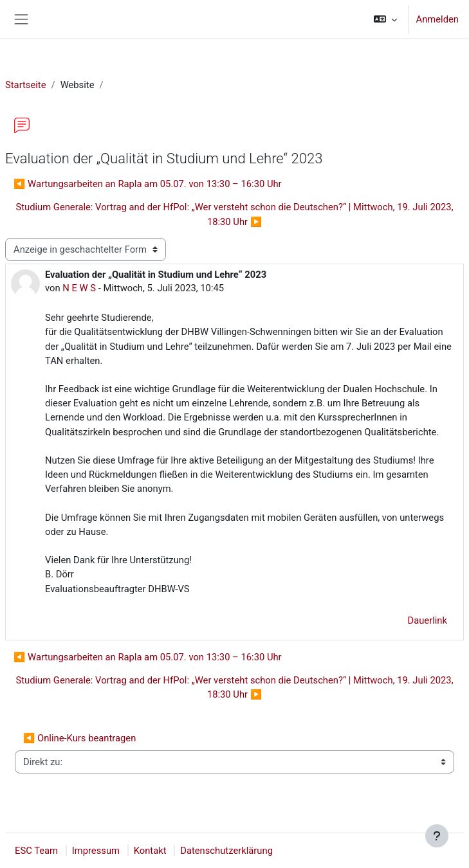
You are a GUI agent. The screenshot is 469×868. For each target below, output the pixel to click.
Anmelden (437, 19)
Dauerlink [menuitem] (427, 620)
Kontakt (150, 851)
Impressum (96, 851)
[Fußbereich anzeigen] (437, 836)
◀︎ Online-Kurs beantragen (79, 738)
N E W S (79, 288)
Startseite (26, 85)
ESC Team (36, 851)
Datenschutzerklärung (226, 851)
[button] (385, 19)
